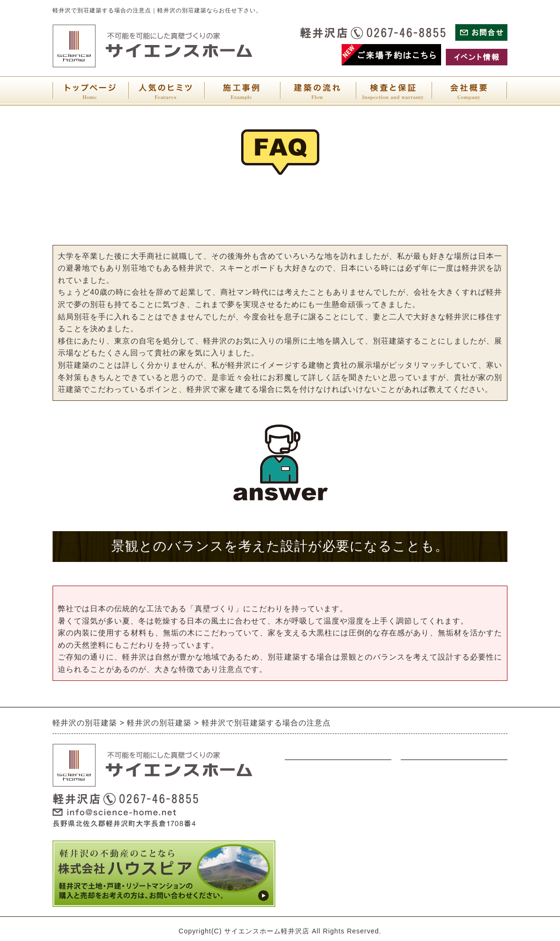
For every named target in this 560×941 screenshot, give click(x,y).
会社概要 (416, 847)
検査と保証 (420, 865)
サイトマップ (424, 828)
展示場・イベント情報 (439, 773)
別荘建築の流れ (311, 847)
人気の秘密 (304, 865)
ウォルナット (307, 791)
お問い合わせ (424, 791)
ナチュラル (304, 773)
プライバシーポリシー (439, 810)
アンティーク (307, 810)
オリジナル (304, 828)
